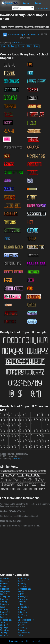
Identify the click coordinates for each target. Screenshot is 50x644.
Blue (21, 581)
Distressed (24, 589)
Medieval (23, 607)
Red (4, 617)
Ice (3, 607)
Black (4, 581)
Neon (21, 610)
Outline (11, 46)
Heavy (5, 604)
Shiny (21, 625)
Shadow (23, 622)
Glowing (23, 597)
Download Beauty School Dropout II (21, 34)
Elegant (5, 591)
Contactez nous (16, 641)
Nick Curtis (17, 43)
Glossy (5, 597)
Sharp (4, 625)
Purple (22, 615)
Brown (4, 584)
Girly (21, 594)
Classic (5, 589)
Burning (22, 584)
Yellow (22, 635)
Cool (36, 46)
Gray (3, 602)
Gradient (23, 599)
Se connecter (42, 8)
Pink (4, 615)
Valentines (24, 633)
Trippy (4, 633)
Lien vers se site (34, 641)
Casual (5, 586)
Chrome (23, 586)
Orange (5, 612)
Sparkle (22, 628)
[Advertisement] (25, 550)
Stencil (4, 630)
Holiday (22, 604)
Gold (4, 599)
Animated (23, 579)
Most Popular (6, 579)
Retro (21, 617)
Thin (29, 46)
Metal (4, 610)
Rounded (6, 620)
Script (4, 622)
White (4, 635)
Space (4, 628)
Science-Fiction (26, 620)
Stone (22, 630)
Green (22, 602)
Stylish (21, 46)
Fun (3, 46)
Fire (21, 591)
